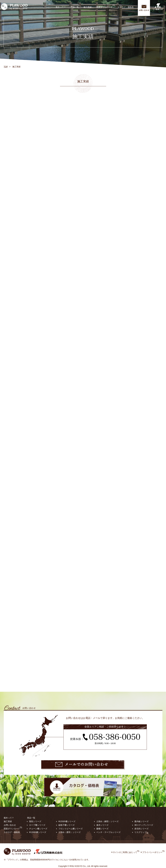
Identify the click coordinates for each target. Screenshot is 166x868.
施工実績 (88, 7)
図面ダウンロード (106, 6)
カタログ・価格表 (126, 7)
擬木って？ (61, 7)
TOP (6, 67)
